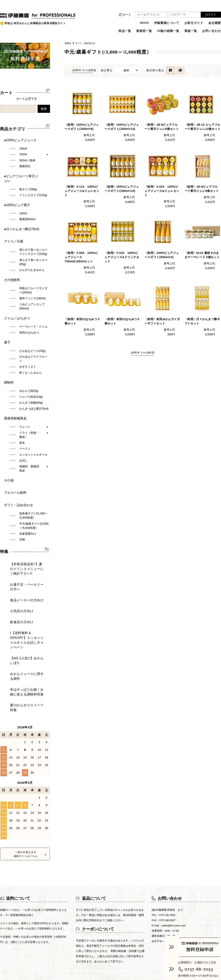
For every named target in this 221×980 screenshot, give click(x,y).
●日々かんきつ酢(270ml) (19, 211)
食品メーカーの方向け (19, 525)
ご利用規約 (169, 856)
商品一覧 (41, 856)
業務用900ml (27, 203)
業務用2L (25, 162)
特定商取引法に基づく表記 (98, 856)
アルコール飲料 (14, 443)
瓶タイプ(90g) (28, 177)
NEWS (144, 23)
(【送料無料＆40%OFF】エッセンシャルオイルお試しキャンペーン (27, 550)
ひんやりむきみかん (32, 246)
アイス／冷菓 (12, 219)
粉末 (22, 399)
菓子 (7, 308)
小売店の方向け (15, 532)
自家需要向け (28, 478)
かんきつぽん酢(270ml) (34, 369)
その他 (8, 435)
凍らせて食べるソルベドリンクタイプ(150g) (33, 228)
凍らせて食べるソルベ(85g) (33, 238)
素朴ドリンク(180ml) (32, 270)
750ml (23, 151)
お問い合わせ (212, 31)
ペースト (25, 405)
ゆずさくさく (28, 331)
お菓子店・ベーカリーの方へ (24, 518)
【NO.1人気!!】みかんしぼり (24, 562)
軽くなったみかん (31, 337)
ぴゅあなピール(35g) (32, 315)
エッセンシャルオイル (33, 411)
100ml (23, 197)
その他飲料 (11, 254)
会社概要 (215, 23)
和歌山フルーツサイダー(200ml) (33, 262)
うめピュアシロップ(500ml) (32, 278)
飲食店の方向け (15, 539)
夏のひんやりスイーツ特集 (22, 587)
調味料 (8, 345)
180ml (23, 145)
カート (127, 15)
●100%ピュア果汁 (15, 190)
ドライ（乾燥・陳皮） (29, 391)
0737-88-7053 (199, 969)
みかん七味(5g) (29, 351)
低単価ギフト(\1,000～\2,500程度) (34, 460)
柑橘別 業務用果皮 (29, 425)
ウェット (25, 383)
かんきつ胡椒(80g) (31, 363)
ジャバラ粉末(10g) (31, 357)
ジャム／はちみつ (15, 288)
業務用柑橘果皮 (14, 377)
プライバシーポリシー (139, 856)
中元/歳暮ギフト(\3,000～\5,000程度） (34, 470)
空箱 (22, 484)
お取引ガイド (194, 23)
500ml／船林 (27, 156)
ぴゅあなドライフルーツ (33, 323)
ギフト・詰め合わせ (88, 43)
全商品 (68, 43)
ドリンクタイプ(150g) (33, 183)
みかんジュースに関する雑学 (24, 569)
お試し (24, 417)
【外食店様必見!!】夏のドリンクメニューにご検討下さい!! (26, 509)
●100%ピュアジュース (18, 138)
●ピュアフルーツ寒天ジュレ (22, 170)
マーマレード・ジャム (33, 295)
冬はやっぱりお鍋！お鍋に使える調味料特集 (27, 578)
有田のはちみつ (29, 300)
